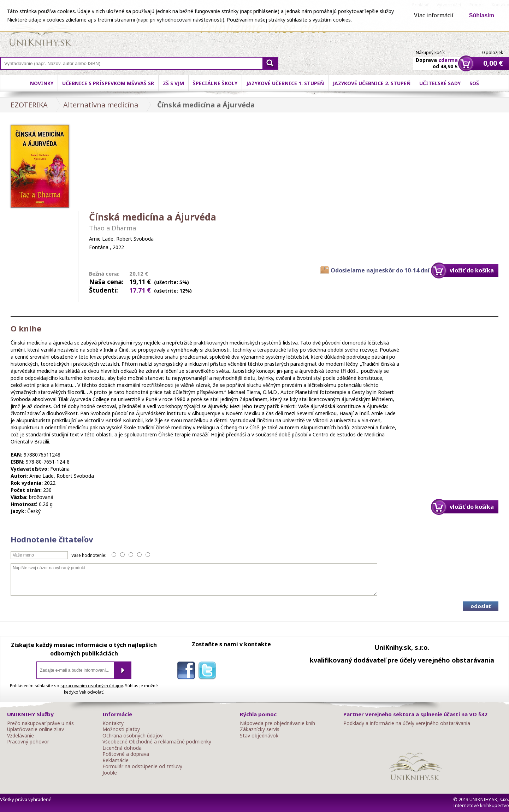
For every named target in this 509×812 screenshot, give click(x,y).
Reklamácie (116, 760)
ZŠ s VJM (173, 83)
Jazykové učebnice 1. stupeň (285, 83)
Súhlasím (482, 15)
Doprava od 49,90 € (437, 59)
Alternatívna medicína (101, 105)
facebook (188, 672)
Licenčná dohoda (122, 748)
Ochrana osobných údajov (132, 736)
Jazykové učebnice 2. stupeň (372, 83)
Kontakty (113, 723)
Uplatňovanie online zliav (35, 729)
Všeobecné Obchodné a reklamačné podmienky (157, 742)
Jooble (110, 773)
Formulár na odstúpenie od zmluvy (142, 766)
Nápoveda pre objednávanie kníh (277, 723)
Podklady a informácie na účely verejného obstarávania (407, 723)
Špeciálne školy (215, 83)
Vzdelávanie (20, 736)
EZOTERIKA (29, 105)
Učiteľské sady (440, 83)
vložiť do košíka (472, 270)
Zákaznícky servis (260, 729)
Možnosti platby (121, 729)
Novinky (42, 83)
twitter (209, 672)
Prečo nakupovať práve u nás (40, 723)
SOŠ (474, 83)
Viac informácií (434, 15)
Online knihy (41, 32)
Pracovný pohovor (28, 742)
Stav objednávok (259, 736)
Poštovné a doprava (126, 754)
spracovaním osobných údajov (92, 686)
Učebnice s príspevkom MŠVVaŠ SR (108, 83)
